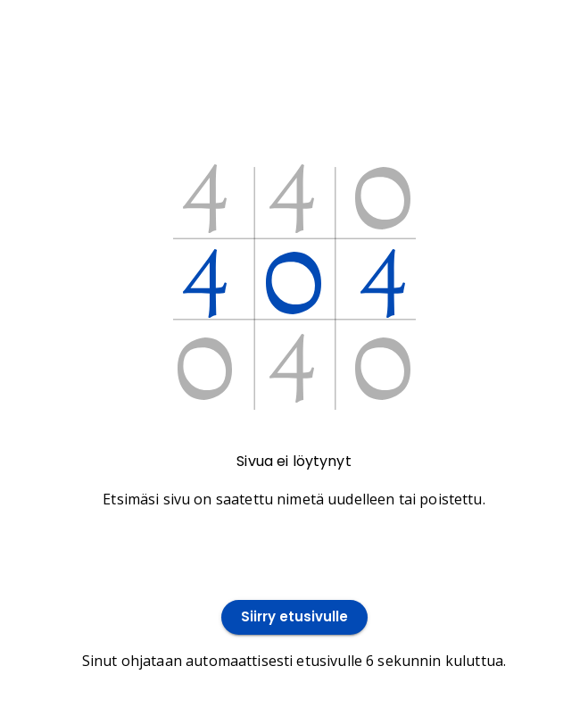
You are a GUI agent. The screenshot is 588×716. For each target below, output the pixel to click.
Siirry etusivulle (294, 617)
